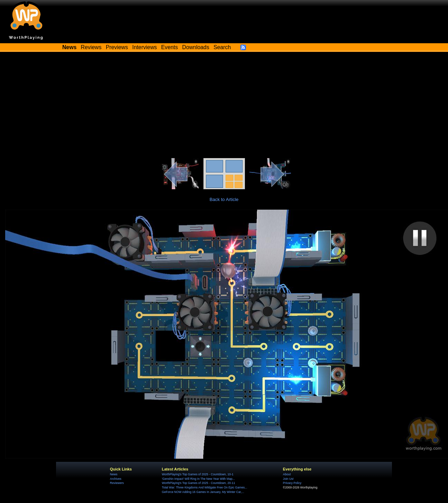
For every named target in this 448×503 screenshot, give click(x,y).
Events (170, 47)
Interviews (144, 47)
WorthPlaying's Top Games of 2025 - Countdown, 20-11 (199, 483)
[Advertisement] (224, 106)
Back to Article (224, 199)
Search (222, 47)
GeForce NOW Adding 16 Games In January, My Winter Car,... (203, 492)
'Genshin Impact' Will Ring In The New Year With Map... (198, 479)
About (287, 474)
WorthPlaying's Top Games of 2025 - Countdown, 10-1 (198, 474)
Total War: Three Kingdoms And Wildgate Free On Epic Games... (205, 487)
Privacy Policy (292, 483)
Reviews (91, 47)
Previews (117, 47)
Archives (116, 479)
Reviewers (117, 483)
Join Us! (288, 479)
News (114, 474)
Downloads (196, 47)
